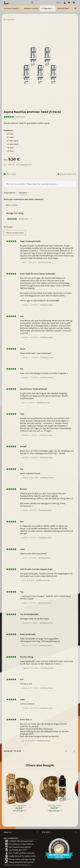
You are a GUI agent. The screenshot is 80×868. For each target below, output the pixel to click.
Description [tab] (10, 193)
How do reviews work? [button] (15, 233)
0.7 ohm (10, 137)
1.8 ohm (10, 151)
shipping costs (26, 165)
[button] (41, 3)
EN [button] (58, 3)
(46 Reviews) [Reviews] (14, 117)
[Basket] (74, 3)
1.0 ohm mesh (13, 144)
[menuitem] (12, 8)
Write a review (12, 205)
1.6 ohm (10, 148)
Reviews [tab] (23, 193)
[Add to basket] (6, 27)
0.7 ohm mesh (13, 141)
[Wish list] (69, 3)
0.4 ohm (10, 134)
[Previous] (66, 751)
